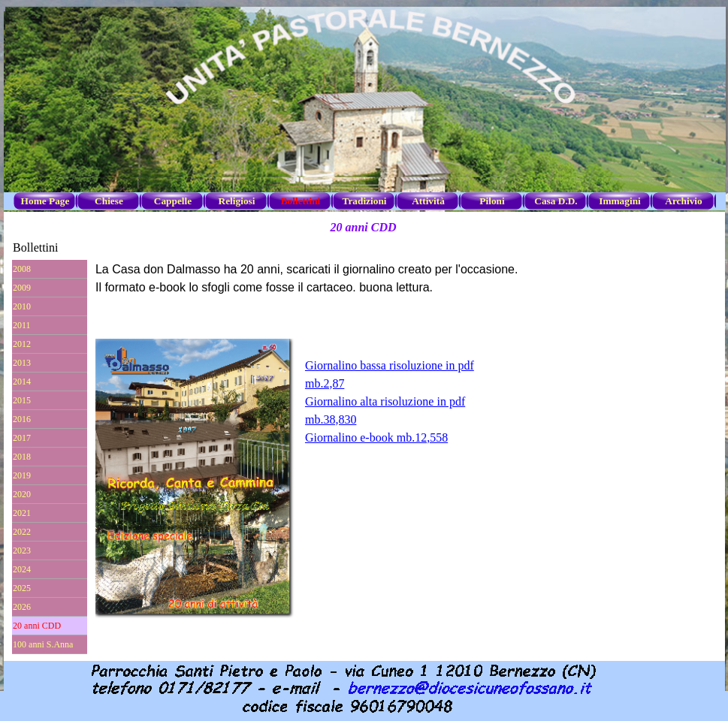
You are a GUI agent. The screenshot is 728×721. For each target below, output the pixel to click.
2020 (22, 494)
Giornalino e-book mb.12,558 (376, 437)
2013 (22, 363)
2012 (22, 344)
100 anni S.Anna (43, 644)
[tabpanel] (405, 393)
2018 (22, 457)
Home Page (45, 201)
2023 (22, 551)
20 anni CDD (37, 626)
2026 (22, 607)
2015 (22, 400)
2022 (22, 532)
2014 (22, 382)
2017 (22, 438)
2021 (22, 513)
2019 (22, 475)
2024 (22, 569)
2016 (22, 419)
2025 (22, 588)
